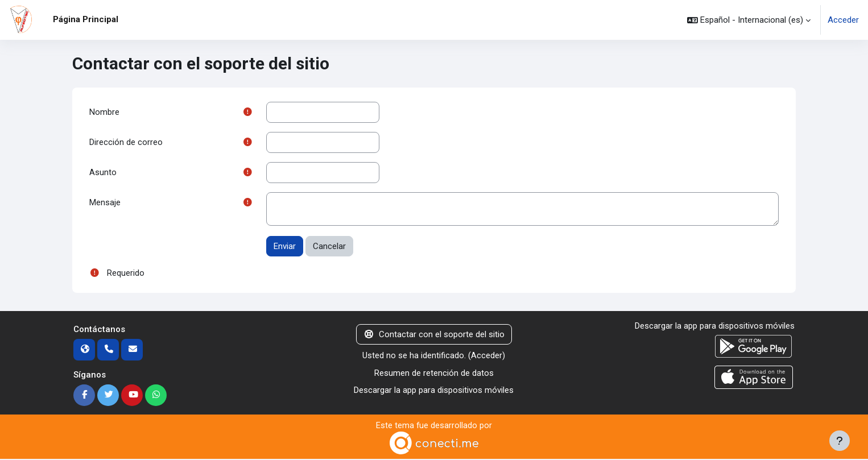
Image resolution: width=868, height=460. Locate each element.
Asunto (103, 173)
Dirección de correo (126, 143)
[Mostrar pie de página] (840, 441)
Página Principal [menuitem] (86, 19)
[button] (749, 20)
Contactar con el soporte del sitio (434, 335)
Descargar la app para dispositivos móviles (434, 391)
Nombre (104, 112)
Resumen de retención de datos (434, 374)
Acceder (843, 20)
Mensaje (105, 204)
